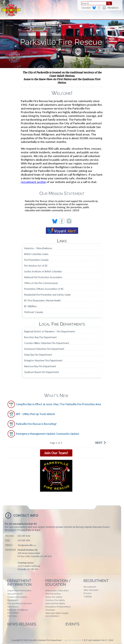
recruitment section (33, 182)
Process (88, 593)
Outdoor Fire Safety (55, 600)
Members (113, 8)
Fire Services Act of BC (36, 266)
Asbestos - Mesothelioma (38, 248)
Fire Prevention (53, 594)
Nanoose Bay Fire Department (40, 366)
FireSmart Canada (34, 312)
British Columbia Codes (36, 254)
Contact (86, 8)
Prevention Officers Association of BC (44, 289)
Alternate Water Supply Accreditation (57, 614)
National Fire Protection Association (43, 277)
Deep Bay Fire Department (38, 355)
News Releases (22, 624)
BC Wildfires (30, 306)
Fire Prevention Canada (36, 260)
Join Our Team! (56, 453)
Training (88, 596)
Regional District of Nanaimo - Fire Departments (50, 332)
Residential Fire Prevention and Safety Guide (47, 295)
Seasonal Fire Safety (55, 603)
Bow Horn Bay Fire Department (40, 337)
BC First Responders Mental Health (42, 301)
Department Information (19, 583)
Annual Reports (15, 594)
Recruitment (96, 581)
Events (72, 624)
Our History (13, 607)
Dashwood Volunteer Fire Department (44, 349)
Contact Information (17, 597)
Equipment (13, 600)
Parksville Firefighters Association (18, 611)
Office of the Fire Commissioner (41, 283)
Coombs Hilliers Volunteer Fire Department (47, 343)
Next (99, 443)
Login (66, 640)
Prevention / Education (58, 583)
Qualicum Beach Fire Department (42, 372)
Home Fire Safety (54, 597)
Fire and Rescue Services (20, 603)
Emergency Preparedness (58, 607)
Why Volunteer (91, 590)
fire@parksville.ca (27, 545)
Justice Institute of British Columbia (43, 272)
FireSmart (50, 610)
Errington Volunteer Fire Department (43, 361)
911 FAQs (12, 616)
